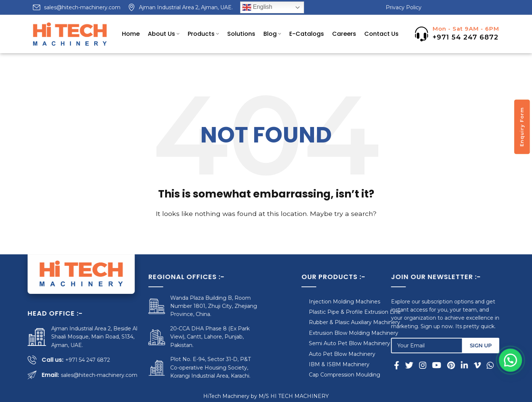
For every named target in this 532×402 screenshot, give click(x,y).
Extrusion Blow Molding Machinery (331, 333)
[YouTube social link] (444, 365)
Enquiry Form (522, 127)
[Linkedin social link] (472, 365)
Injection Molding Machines (322, 302)
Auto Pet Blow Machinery (320, 354)
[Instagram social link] (430, 365)
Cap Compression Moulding (322, 375)
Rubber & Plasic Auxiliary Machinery (332, 322)
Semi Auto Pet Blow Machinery (327, 343)
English (257, 7)
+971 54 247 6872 (465, 37)
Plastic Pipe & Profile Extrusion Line (332, 312)
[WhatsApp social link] (497, 365)
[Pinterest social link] (458, 365)
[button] (512, 370)
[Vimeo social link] (485, 365)
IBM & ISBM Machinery (317, 364)
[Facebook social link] (405, 365)
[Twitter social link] (416, 365)
